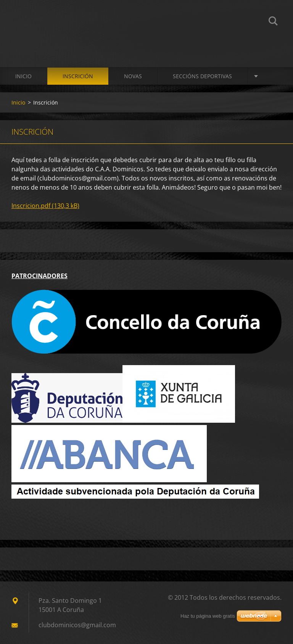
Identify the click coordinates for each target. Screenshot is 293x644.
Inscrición (78, 76)
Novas (133, 76)
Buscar (273, 22)
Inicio (23, 76)
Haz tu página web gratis (208, 616)
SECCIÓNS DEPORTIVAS (202, 76)
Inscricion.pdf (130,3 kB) (45, 206)
